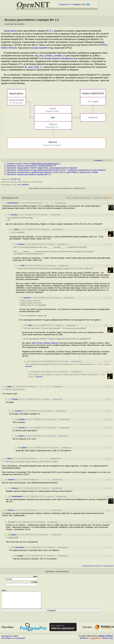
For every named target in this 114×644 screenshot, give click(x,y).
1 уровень (75, 198)
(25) (16, 198)
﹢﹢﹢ (44, 203)
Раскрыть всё (101, 198)
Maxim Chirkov (106, 639)
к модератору (61, 203)
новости (64, 4)
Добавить (84, 641)
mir (19, 185)
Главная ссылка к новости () (34, 164)
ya (13, 522)
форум (77, 4)
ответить (37, 203)
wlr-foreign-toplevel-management (57, 58)
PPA (103, 45)
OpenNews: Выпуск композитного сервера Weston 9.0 (31, 166)
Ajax (68, 198)
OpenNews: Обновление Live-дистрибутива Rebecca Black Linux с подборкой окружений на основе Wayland (56, 170)
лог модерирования (107, 566)
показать (29, 366)
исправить (98, 160)
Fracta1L (15, 399)
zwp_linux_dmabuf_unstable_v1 (50, 56)
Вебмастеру (108, 641)
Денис (10, 386)
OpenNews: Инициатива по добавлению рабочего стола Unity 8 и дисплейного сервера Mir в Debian (52, 172)
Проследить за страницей (13, 641)
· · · (49, 203)
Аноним (14, 215)
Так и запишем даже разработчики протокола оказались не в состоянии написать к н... (68, 365)
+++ (70, 4)
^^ (36, 215)
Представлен (10, 31)
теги (83, 4)
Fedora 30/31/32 (9, 48)
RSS (110, 198)
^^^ (39, 215)
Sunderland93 (12, 203)
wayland (25, 185)
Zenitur (21, 436)
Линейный (85, 198)
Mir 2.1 (49, 31)
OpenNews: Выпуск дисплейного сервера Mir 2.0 (29, 174)
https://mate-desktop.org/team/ (45, 343)
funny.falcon (20, 547)
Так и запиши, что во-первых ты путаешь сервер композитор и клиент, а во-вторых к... (66, 376)
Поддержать (95, 641)
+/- (92, 198)
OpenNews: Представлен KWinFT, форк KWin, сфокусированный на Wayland (42, 168)
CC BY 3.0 (16, 179)
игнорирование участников (91, 566)
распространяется (40, 48)
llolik (16, 229)
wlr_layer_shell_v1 (33, 67)
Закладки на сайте (10, 639)
